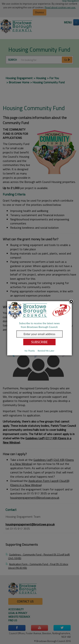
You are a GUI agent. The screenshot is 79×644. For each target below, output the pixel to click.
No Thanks (30, 351)
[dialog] (39, 328)
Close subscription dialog (71, 302)
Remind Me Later (46, 351)
